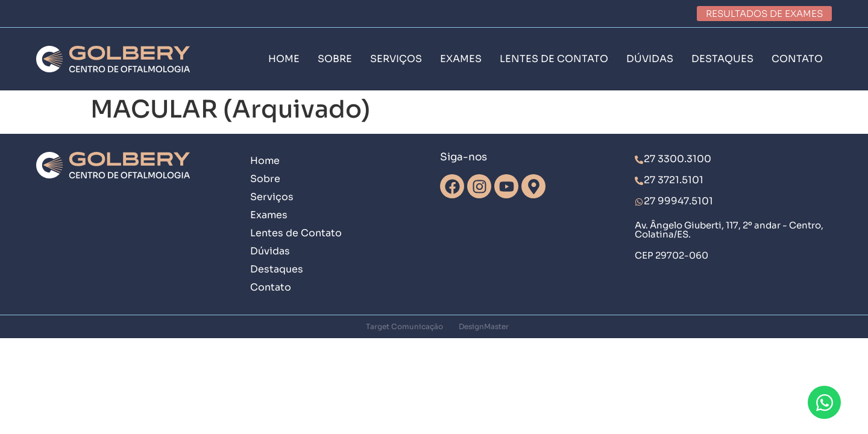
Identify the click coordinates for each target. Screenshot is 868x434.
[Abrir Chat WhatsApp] (824, 402)
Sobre (265, 179)
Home (265, 161)
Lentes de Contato (296, 233)
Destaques (277, 269)
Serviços (272, 197)
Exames (269, 215)
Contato (271, 287)
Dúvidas (270, 251)
